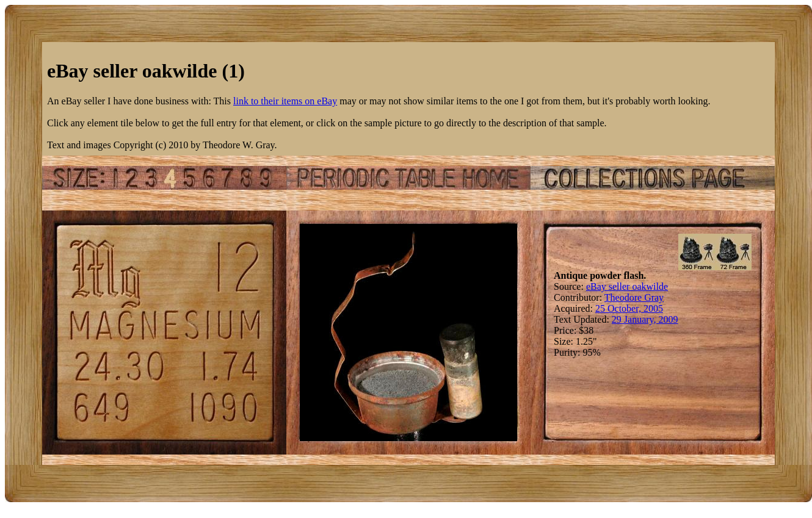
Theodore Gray (634, 297)
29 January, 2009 (645, 319)
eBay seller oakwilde (627, 286)
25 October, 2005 (629, 308)
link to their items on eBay (285, 101)
